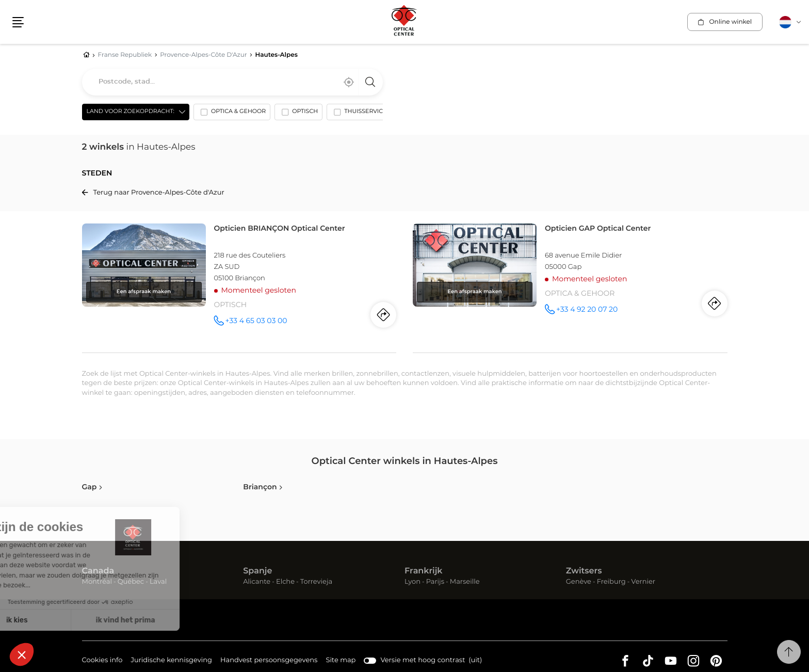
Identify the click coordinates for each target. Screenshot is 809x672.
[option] (232, 114)
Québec (131, 582)
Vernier (643, 582)
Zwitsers (584, 571)
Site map (341, 660)
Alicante (257, 582)
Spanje (257, 571)
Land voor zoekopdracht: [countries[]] (131, 112)
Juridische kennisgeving (171, 661)
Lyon (412, 582)
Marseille (465, 582)
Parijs (435, 582)
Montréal (97, 582)
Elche (285, 582)
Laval (158, 582)
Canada (98, 571)
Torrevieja (316, 582)
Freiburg (611, 582)
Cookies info (102, 661)
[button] (18, 22)
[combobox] (232, 82)
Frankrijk (424, 571)
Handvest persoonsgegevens (269, 661)
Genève (579, 582)
